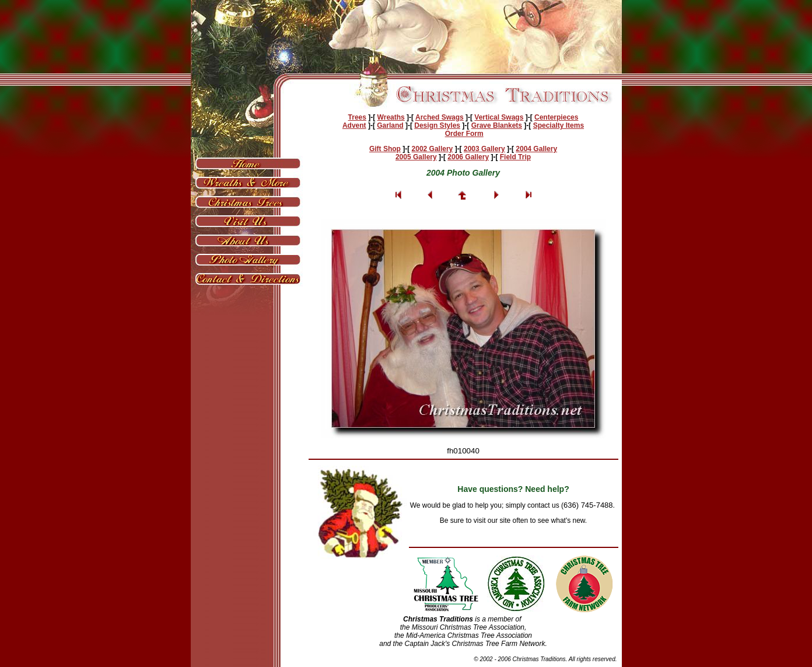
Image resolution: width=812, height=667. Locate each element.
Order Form (464, 134)
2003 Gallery (484, 149)
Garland (390, 125)
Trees (357, 117)
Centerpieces (556, 117)
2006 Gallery (468, 157)
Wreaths (391, 117)
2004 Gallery (536, 149)
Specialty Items (559, 125)
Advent (354, 125)
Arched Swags (440, 117)
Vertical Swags (499, 117)
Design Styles (437, 125)
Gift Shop (385, 149)
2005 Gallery (416, 157)
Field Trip (515, 157)
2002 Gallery (433, 149)
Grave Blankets (497, 125)
